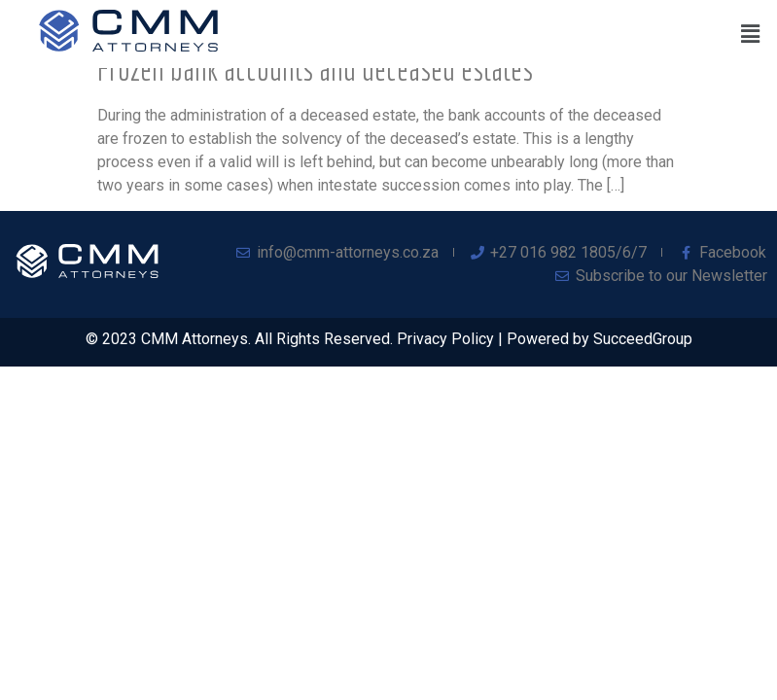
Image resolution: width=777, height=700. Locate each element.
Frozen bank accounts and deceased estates (315, 69)
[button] (751, 34)
